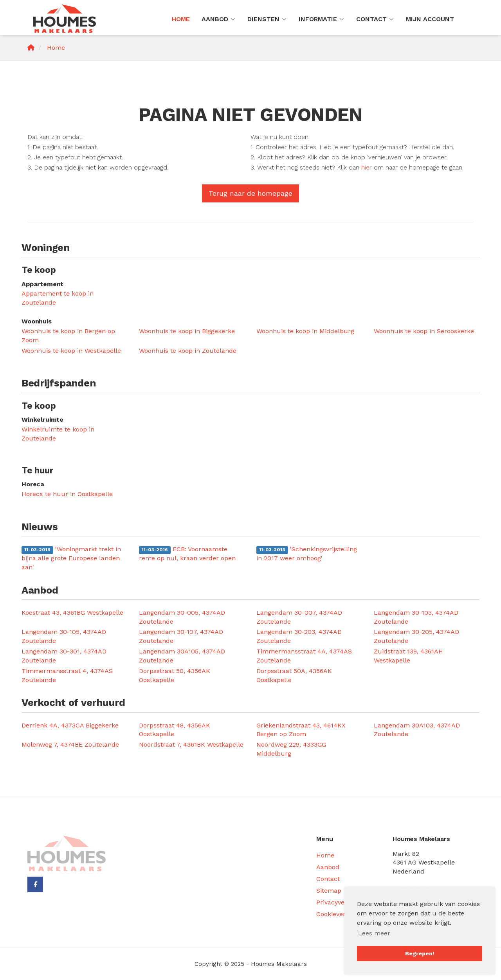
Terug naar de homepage (250, 193)
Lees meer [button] (374, 933)
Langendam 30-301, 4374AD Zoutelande (64, 656)
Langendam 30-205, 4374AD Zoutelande (416, 636)
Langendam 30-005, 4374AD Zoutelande (182, 617)
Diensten (267, 19)
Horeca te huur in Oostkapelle (67, 494)
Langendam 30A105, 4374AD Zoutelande (182, 656)
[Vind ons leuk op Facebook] (35, 884)
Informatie (322, 19)
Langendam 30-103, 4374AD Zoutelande (416, 617)
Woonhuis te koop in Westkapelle (71, 351)
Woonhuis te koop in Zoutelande (188, 351)
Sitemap (329, 891)
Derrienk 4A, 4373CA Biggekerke (70, 725)
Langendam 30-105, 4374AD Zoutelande (64, 636)
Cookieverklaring (341, 914)
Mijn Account (430, 19)
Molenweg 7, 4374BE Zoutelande (70, 744)
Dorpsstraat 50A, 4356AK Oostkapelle (294, 675)
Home (181, 19)
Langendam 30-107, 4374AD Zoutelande (181, 636)
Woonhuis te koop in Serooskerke (424, 331)
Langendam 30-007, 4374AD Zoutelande (299, 617)
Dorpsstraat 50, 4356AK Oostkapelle (175, 675)
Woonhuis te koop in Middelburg (305, 331)
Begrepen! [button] (420, 953)
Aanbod (219, 19)
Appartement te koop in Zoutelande (58, 298)
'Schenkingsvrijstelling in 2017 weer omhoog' (307, 554)
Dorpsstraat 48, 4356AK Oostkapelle (175, 730)
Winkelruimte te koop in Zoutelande (58, 434)
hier (367, 167)
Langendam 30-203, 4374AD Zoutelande (299, 636)
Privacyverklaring (342, 902)
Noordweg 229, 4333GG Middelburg (291, 749)
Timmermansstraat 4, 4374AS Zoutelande (67, 675)
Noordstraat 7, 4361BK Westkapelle (191, 744)
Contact (375, 19)
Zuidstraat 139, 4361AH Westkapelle (408, 656)
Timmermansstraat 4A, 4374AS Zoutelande (304, 656)
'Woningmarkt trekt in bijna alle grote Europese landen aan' (71, 558)
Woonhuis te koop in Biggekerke (187, 331)
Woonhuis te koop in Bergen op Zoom (68, 336)
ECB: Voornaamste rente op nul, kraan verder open (187, 554)
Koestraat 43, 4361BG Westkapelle (72, 613)
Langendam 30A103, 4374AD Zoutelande (417, 730)
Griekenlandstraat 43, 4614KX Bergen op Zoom (301, 730)
